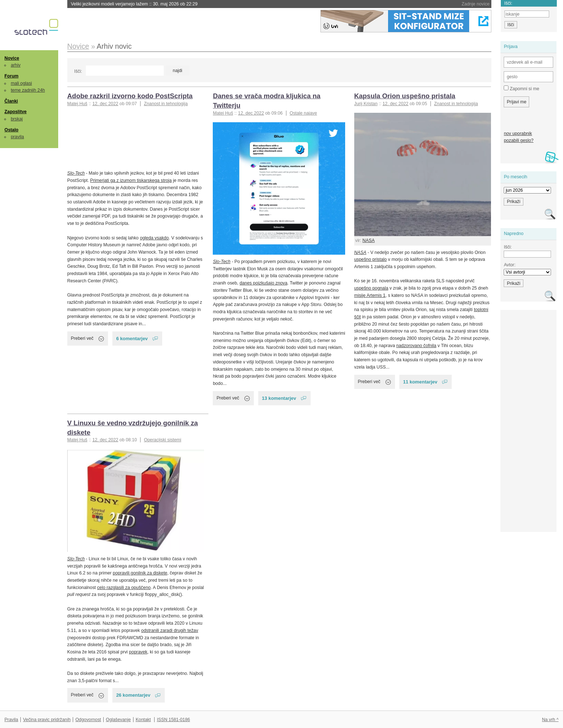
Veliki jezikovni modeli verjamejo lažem (134, 4)
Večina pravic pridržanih (47, 720)
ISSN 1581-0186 (173, 720)
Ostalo (11, 130)
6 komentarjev (132, 339)
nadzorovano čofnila (416, 346)
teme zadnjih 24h (28, 90)
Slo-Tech (76, 173)
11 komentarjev (420, 382)
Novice (12, 58)
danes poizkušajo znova (263, 283)
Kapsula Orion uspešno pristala (405, 96)
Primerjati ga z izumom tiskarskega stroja (131, 180)
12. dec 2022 (105, 104)
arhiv (16, 65)
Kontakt (143, 720)
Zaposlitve (15, 112)
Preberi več (82, 338)
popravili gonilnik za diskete (140, 573)
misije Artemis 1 (370, 295)
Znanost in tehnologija (166, 104)
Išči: (78, 71)
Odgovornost (88, 720)
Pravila (11, 720)
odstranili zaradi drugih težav (170, 630)
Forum (11, 76)
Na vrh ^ (550, 720)
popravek (138, 652)
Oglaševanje (118, 720)
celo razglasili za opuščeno (124, 588)
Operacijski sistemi (163, 440)
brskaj (17, 119)
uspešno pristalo (371, 259)
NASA (369, 240)
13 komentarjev (279, 398)
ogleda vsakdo (154, 238)
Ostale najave (303, 113)
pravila (17, 137)
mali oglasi (21, 83)
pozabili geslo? (518, 140)
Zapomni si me (521, 88)
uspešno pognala (371, 288)
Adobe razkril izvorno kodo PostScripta (130, 96)
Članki (11, 101)
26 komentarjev (133, 695)
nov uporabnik (518, 134)
